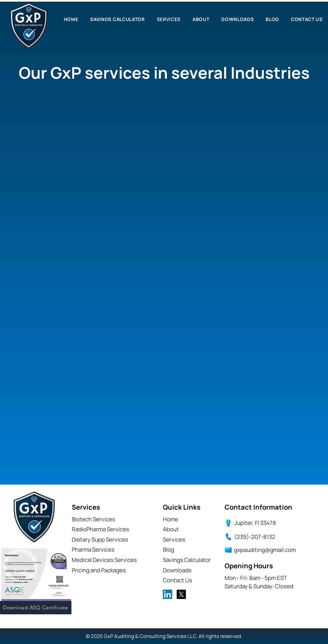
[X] (181, 594)
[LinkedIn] (168, 594)
